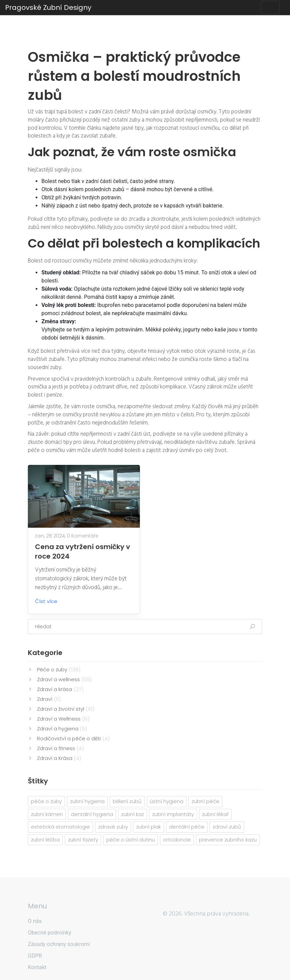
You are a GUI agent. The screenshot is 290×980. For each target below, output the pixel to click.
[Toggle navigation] (270, 7)
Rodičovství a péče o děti (73, 738)
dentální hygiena (92, 814)
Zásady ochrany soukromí (59, 944)
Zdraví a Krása (59, 758)
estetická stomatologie (60, 827)
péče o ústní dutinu (131, 840)
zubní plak (149, 827)
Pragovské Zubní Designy (48, 7)
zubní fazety (83, 840)
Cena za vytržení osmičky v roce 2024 (83, 551)
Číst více (51, 601)
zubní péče (205, 801)
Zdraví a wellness (64, 679)
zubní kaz (133, 814)
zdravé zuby (113, 827)
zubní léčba (45, 840)
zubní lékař (215, 814)
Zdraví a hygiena (62, 729)
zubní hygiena (87, 801)
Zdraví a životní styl (66, 709)
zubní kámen (47, 814)
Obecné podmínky (50, 933)
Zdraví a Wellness (63, 719)
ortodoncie (177, 840)
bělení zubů (127, 801)
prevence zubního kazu (228, 840)
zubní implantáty (173, 814)
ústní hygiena (167, 801)
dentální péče (187, 827)
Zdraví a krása (60, 689)
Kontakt (37, 967)
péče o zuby (46, 801)
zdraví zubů (227, 827)
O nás (35, 921)
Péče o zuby (59, 669)
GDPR (35, 956)
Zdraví (49, 699)
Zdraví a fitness (60, 748)
